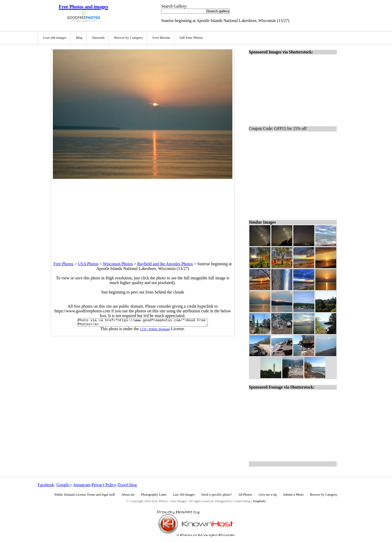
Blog (79, 38)
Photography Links (154, 495)
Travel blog (127, 485)
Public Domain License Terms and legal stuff (85, 495)
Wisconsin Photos (118, 264)
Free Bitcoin (161, 38)
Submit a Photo (293, 495)
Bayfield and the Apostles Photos (165, 264)
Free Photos (64, 264)
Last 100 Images (55, 38)
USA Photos (88, 264)
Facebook (46, 485)
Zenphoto (259, 501)
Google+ (64, 485)
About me (128, 495)
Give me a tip (268, 495)
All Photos (245, 495)
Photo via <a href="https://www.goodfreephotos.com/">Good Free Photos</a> (143, 323)
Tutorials (98, 38)
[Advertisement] (143, 215)
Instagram (82, 485)
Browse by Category (129, 38)
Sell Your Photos (191, 38)
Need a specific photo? (217, 495)
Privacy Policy (104, 485)
